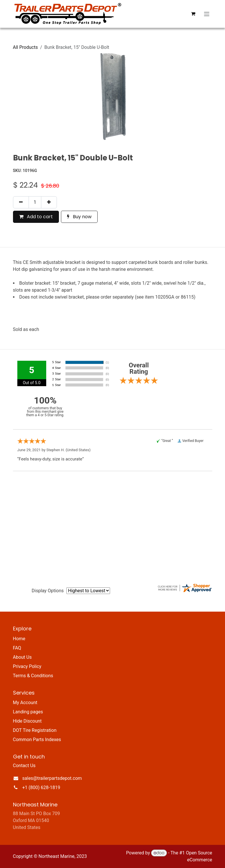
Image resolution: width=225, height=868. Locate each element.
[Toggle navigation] (207, 14)
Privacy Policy (27, 666)
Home (19, 639)
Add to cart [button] (36, 217)
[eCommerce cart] (193, 14)
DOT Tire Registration (35, 730)
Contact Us (24, 766)
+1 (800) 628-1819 (41, 788)
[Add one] (49, 202)
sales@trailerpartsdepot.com (52, 778)
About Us (22, 657)
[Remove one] (21, 202)
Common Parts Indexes (37, 740)
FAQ (17, 648)
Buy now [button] (79, 217)
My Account (25, 703)
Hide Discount (27, 721)
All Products (25, 47)
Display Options (48, 591)
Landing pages (28, 712)
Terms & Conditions (33, 676)
